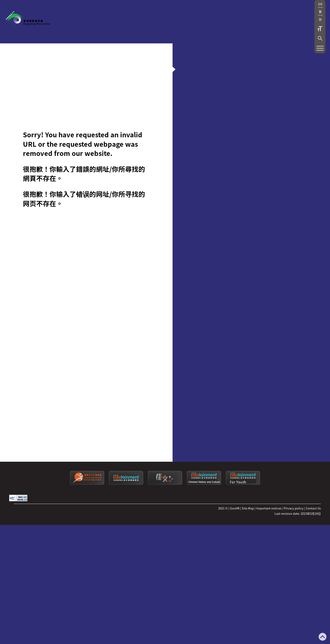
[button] (320, 38)
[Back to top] (323, 637)
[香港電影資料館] (27, 20)
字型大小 (320, 29)
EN (320, 4)
